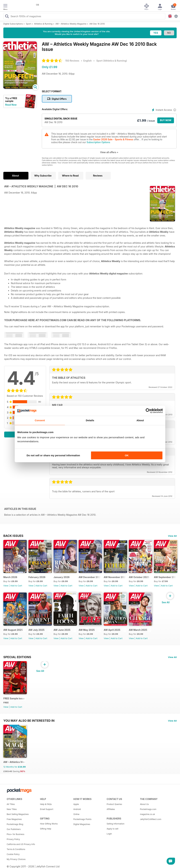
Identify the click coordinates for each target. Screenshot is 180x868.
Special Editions (17, 657)
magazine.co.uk (148, 814)
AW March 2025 (138, 630)
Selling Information (116, 824)
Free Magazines (14, 819)
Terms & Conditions (16, 849)
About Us (144, 804)
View (6, 586)
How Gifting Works (49, 824)
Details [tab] (90, 420)
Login (109, 834)
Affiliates (111, 809)
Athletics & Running (43, 24)
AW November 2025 (115, 577)
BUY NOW (166, 120)
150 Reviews (72, 61)
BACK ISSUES (13, 536)
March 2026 (10, 577)
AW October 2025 (139, 577)
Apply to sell (113, 829)
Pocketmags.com (148, 809)
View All (172, 536)
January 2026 (62, 577)
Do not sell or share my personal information (53, 455)
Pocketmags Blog (15, 824)
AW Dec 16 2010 (97, 24)
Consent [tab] (40, 420)
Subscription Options (98, 142)
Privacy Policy (13, 839)
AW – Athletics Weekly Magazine (71, 24)
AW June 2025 (62, 630)
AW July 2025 (36, 630)
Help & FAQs (46, 804)
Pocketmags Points (82, 819)
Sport (29, 24)
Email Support (47, 809)
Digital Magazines (82, 824)
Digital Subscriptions (13, 24)
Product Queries (114, 804)
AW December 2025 (90, 577)
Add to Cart (16, 586)
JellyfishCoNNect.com (151, 819)
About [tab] (140, 420)
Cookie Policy (13, 854)
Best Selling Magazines (18, 814)
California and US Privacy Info (21, 844)
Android (77, 809)
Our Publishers (14, 829)
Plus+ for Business (15, 834)
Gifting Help (46, 829)
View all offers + (109, 152)
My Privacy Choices (16, 859)
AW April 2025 (112, 630)
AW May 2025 (87, 630)
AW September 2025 (165, 577)
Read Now (11, 105)
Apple (76, 804)
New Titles (12, 809)
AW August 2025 (13, 630)
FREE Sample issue (14, 698)
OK (127, 455)
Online (76, 814)
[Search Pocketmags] (7, 17)
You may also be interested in (29, 721)
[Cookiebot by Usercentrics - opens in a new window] (148, 411)
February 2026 (37, 577)
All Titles (11, 804)
